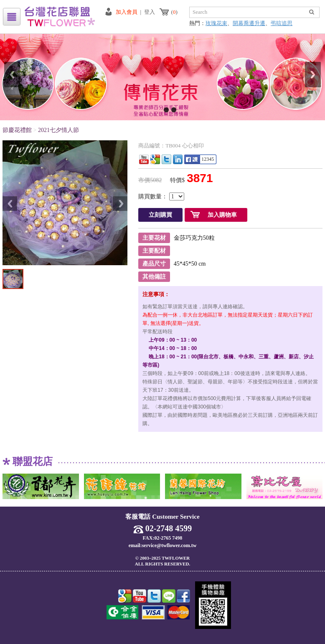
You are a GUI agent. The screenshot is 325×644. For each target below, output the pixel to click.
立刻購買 (160, 215)
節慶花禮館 (17, 130)
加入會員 (127, 12)
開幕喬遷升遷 (249, 23)
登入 (150, 12)
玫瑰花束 (216, 23)
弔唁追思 (282, 23)
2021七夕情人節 (58, 130)
